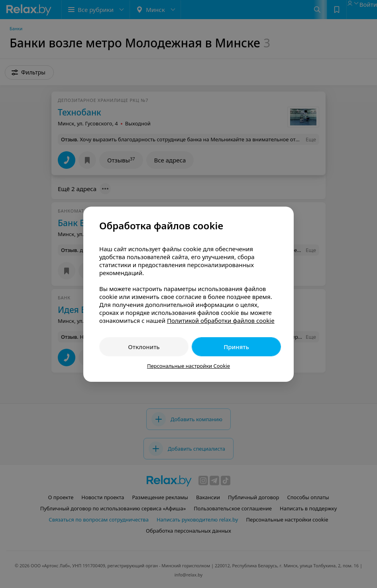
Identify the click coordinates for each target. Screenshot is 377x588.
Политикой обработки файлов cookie (221, 320)
